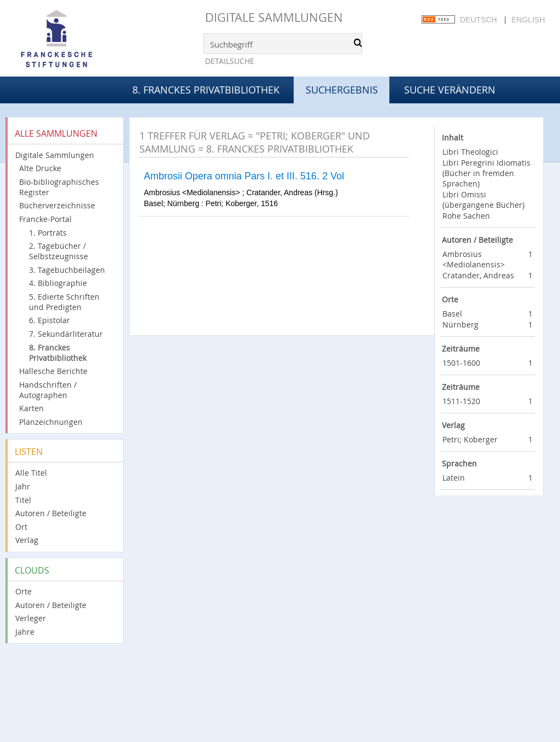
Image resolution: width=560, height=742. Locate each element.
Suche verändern (450, 90)
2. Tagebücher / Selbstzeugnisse (59, 251)
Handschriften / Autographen (48, 390)
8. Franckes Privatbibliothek (206, 90)
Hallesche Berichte (53, 371)
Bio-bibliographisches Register (59, 187)
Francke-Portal (45, 219)
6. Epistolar (49, 320)
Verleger (31, 618)
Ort (21, 527)
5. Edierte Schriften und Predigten (64, 302)
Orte (24, 591)
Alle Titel (31, 473)
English (528, 20)
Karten (31, 408)
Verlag (27, 540)
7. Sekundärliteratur (66, 334)
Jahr (23, 486)
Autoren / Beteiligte (51, 513)
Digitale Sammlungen (274, 17)
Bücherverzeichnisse (57, 205)
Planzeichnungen (51, 422)
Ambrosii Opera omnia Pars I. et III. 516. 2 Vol (244, 176)
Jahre (25, 632)
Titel (23, 500)
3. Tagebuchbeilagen (67, 270)
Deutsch (479, 20)
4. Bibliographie (58, 283)
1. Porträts (48, 233)
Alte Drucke (40, 168)
